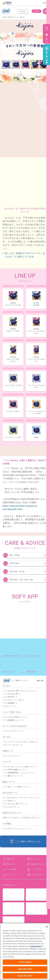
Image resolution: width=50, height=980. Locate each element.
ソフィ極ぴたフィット (11, 776)
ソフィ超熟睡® (9, 703)
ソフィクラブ (36, 869)
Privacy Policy (36, 953)
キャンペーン (36, 859)
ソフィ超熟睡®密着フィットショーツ (17, 773)
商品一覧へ (41, 681)
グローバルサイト (38, 875)
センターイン (8, 706)
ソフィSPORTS (9, 697)
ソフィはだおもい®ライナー (14, 804)
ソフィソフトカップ (10, 756)
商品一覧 (10, 859)
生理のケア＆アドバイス (40, 864)
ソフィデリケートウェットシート (15, 829)
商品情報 (37, 11)
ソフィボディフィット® (12, 700)
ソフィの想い (12, 869)
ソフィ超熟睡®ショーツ (12, 720)
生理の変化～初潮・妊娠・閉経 (21, 580)
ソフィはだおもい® (10, 694)
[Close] (47, 933)
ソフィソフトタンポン (11, 745)
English (23, 11)
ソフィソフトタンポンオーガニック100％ (19, 742)
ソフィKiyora (8, 801)
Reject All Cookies (25, 975)
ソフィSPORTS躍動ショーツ (14, 770)
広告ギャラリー (13, 864)
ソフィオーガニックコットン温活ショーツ (19, 767)
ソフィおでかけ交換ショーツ (14, 717)
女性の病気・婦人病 (17, 572)
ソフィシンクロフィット (12, 731)
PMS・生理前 (14, 555)
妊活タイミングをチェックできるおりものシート (21, 818)
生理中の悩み (14, 563)
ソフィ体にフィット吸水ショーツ (15, 787)
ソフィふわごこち (9, 807)
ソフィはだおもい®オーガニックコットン (19, 691)
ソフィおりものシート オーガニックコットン (20, 798)
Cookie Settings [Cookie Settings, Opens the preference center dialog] (25, 969)
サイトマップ (12, 875)
